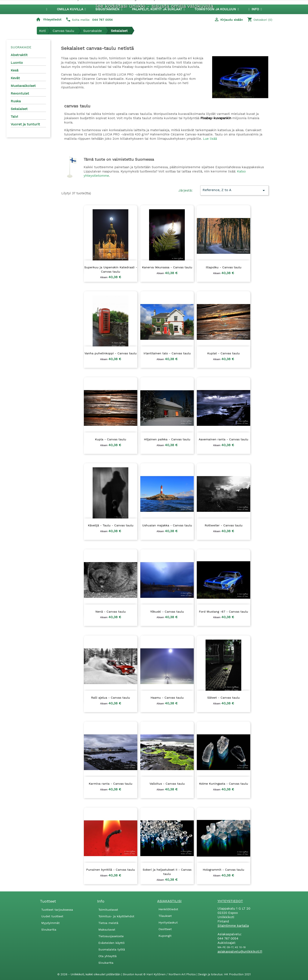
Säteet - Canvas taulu (224, 698)
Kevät (15, 78)
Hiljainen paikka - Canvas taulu (167, 439)
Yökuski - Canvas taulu (167, 612)
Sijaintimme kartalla (233, 926)
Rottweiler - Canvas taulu (224, 525)
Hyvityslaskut (168, 922)
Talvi (14, 117)
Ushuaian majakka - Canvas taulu (167, 525)
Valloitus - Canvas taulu (167, 784)
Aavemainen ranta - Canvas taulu (224, 439)
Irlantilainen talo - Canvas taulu (167, 353)
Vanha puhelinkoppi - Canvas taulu (111, 353)
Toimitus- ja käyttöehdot (116, 916)
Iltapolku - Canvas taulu (224, 267)
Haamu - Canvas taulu (167, 698)
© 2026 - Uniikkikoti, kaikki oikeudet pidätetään (89, 974)
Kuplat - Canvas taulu (224, 353)
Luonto (17, 63)
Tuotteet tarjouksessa (57, 910)
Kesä (15, 70)
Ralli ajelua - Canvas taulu (111, 698)
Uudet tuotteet (52, 916)
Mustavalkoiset (23, 86)
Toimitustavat (108, 910)
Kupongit (165, 936)
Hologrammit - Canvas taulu (224, 870)
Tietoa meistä (108, 923)
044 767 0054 (102, 20)
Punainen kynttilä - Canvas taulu (111, 870)
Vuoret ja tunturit (25, 124)
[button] (109, 9)
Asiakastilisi (169, 901)
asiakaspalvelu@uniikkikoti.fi (240, 952)
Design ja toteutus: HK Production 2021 (224, 974)
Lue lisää (210, 139)
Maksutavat (107, 930)
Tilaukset (165, 916)
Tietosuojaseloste (111, 936)
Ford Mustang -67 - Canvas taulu (224, 612)
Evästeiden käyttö (111, 943)
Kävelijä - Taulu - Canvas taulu (111, 525)
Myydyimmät (50, 923)
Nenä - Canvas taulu (111, 612)
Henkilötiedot (168, 909)
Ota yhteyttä (107, 956)
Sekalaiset (19, 109)
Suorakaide (21, 47)
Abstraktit (19, 55)
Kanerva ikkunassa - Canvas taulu (167, 267)
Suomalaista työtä (112, 949)
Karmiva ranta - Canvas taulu (111, 784)
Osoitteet (165, 929)
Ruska (16, 101)
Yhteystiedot (52, 19)
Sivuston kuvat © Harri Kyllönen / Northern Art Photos (160, 974)
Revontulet (20, 93)
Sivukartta (49, 930)
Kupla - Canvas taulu (111, 439)
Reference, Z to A (234, 190)
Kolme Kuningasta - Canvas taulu (224, 784)
